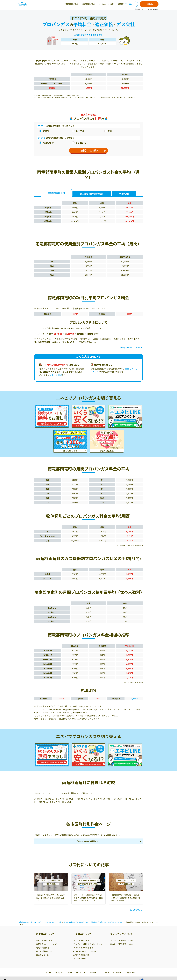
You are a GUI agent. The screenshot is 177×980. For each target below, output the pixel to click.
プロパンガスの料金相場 (83, 948)
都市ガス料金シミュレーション (86, 951)
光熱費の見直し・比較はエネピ (30, 922)
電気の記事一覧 (42, 955)
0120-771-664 (126, 4)
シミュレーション (82, 4)
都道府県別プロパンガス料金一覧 (76, 922)
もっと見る (135, 910)
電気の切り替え (47, 4)
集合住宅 (78, 131)
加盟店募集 (130, 972)
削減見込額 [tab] (124, 194)
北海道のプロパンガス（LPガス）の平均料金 (107, 922)
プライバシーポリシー (76, 972)
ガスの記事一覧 (79, 958)
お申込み (149, 4)
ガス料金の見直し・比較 (52, 922)
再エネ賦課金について (45, 951)
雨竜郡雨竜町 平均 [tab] (56, 193)
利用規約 (93, 972)
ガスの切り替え (64, 4)
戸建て (44, 131)
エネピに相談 (56, 375)
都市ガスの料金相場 (81, 955)
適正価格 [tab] (92, 194)
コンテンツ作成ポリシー (112, 972)
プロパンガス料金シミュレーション (88, 944)
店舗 (108, 131)
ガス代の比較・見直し (82, 940)
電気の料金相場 (42, 948)
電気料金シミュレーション (47, 944)
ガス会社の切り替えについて (122, 940)
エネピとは (47, 972)
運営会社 (59, 972)
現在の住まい (47, 143)
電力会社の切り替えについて (122, 944)
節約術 (96, 4)
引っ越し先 (79, 143)
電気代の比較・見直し (45, 940)
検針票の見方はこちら (130, 347)
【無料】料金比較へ (92, 151)
